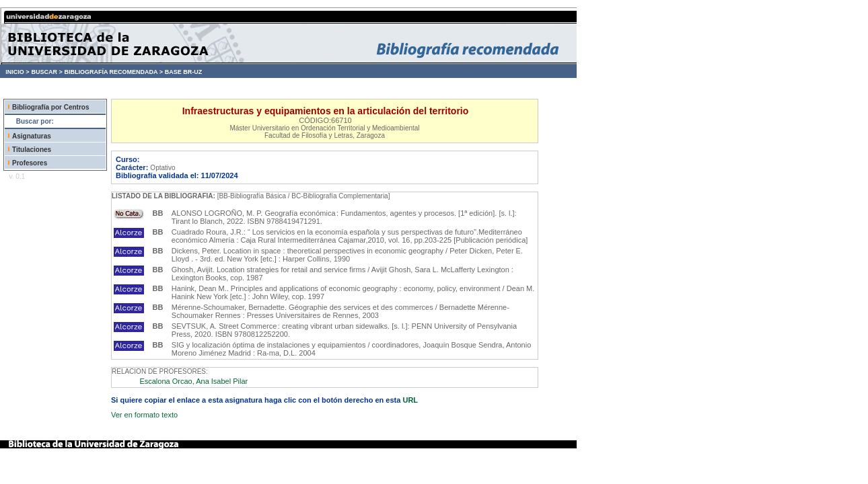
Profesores (30, 163)
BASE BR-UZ (184, 72)
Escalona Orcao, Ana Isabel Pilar (193, 381)
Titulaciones (32, 150)
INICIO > (17, 72)
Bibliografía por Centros (50, 107)
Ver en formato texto (144, 415)
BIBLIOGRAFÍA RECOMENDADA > (113, 72)
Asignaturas (32, 136)
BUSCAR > (46, 72)
